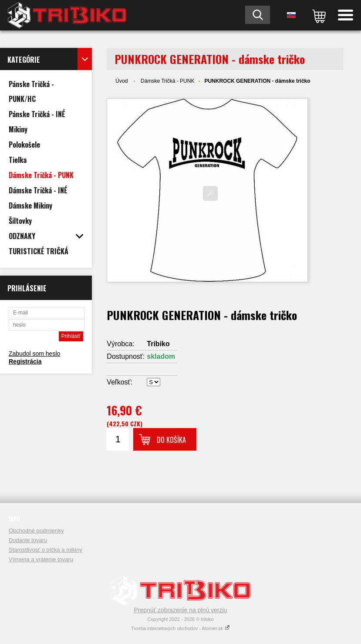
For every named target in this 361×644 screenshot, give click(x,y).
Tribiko (158, 344)
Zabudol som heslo (34, 354)
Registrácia (25, 361)
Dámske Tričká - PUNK (167, 81)
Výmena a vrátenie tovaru (41, 559)
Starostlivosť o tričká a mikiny (46, 550)
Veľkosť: (120, 382)
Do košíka (171, 440)
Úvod (121, 81)
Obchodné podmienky (36, 531)
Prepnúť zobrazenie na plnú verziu (181, 610)
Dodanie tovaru (28, 540)
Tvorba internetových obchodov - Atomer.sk (181, 628)
